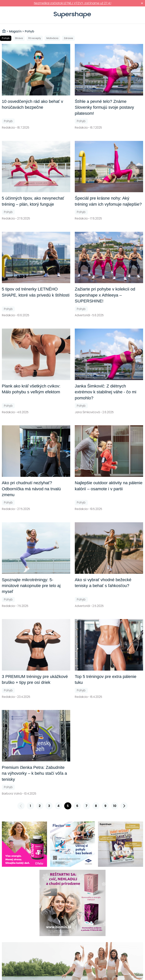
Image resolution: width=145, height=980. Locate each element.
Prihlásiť (136, 15)
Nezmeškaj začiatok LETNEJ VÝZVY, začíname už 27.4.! (73, 3)
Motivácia (52, 38)
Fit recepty (35, 38)
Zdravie (68, 38)
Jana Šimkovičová (87, 412)
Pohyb (6, 38)
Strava (19, 38)
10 (115, 806)
